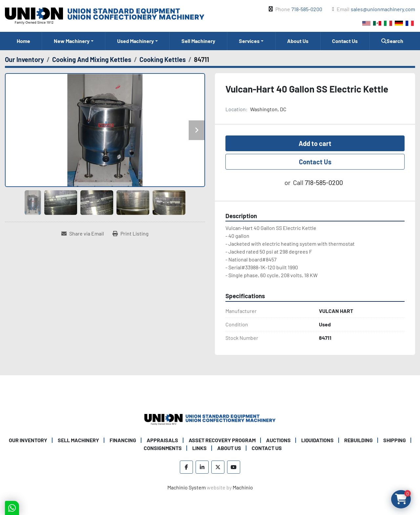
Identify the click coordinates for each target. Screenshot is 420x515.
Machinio (243, 487)
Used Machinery (136, 41)
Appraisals (162, 440)
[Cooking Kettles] (163, 59)
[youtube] (234, 467)
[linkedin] (202, 467)
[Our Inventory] (24, 59)
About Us (298, 41)
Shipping (395, 440)
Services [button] (249, 41)
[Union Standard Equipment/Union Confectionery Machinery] (210, 419)
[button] (73, 41)
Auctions (278, 440)
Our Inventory (28, 440)
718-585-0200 (307, 9)
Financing (123, 440)
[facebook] (186, 467)
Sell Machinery (198, 41)
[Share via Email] (83, 234)
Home (23, 41)
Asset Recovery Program (222, 440)
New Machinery (72, 41)
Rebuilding (358, 440)
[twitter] (218, 467)
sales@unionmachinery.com (383, 9)
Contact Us (345, 41)
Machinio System (187, 487)
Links (199, 448)
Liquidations (317, 440)
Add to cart (315, 143)
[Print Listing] (131, 234)
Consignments (163, 448)
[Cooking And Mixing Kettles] (92, 59)
